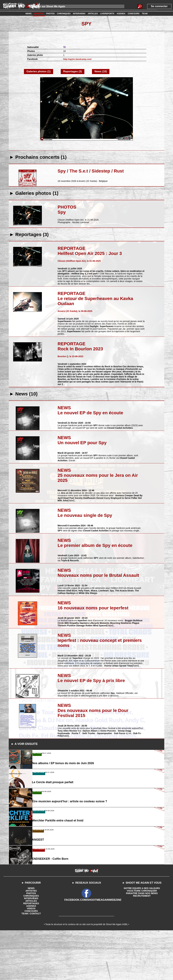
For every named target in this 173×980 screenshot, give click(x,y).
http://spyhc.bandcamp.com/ (78, 59)
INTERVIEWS (31, 947)
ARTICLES (31, 949)
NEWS (31, 936)
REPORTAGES (31, 952)
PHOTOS (31, 942)
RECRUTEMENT (142, 944)
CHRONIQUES (31, 944)
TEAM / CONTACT (31, 962)
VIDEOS (31, 957)
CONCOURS (31, 959)
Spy (87, 23)
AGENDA (31, 954)
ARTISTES (31, 939)
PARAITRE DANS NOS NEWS (142, 942)
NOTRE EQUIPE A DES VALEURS (142, 936)
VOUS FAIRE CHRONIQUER (142, 939)
